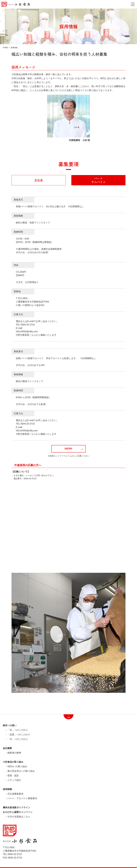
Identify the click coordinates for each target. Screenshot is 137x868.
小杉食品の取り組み (13, 762)
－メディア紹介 (13, 780)
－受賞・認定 (12, 776)
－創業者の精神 (13, 753)
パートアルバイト (98, 180)
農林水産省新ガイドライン (17, 808)
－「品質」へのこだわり (18, 735)
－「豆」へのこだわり (17, 730)
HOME (5, 48)
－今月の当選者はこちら (18, 817)
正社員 (39, 180)
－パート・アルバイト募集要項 (21, 798)
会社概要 (7, 748)
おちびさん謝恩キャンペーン (18, 812)
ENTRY (74, 449)
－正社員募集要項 (14, 794)
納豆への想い (10, 725)
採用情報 (7, 789)
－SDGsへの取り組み (16, 767)
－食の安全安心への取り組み (20, 771)
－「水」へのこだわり (17, 739)
